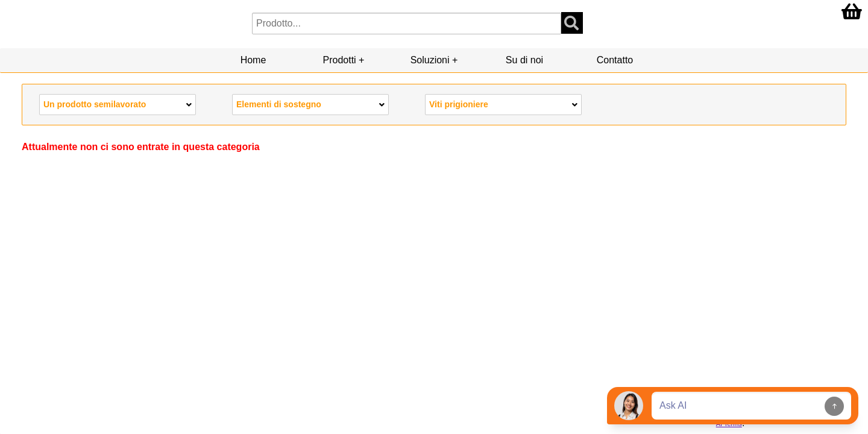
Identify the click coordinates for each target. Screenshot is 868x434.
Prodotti (340, 60)
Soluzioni (430, 60)
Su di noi (524, 60)
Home (253, 60)
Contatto (615, 60)
